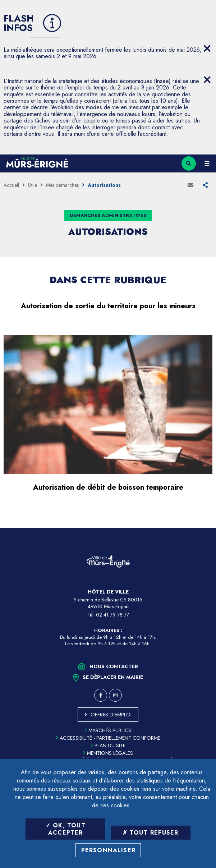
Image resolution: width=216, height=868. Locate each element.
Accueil (11, 185)
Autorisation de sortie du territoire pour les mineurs (108, 306)
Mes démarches (62, 185)
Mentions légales (108, 753)
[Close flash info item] (207, 49)
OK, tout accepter (66, 829)
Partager (205, 185)
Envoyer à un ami (190, 185)
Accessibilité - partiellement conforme (108, 738)
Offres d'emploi (111, 715)
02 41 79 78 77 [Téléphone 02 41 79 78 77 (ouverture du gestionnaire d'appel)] (112, 615)
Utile (33, 185)
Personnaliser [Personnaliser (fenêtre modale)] (109, 850)
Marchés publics (108, 730)
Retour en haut (205, 528)
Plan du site (108, 745)
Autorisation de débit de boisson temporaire (108, 487)
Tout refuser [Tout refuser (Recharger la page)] (151, 833)
